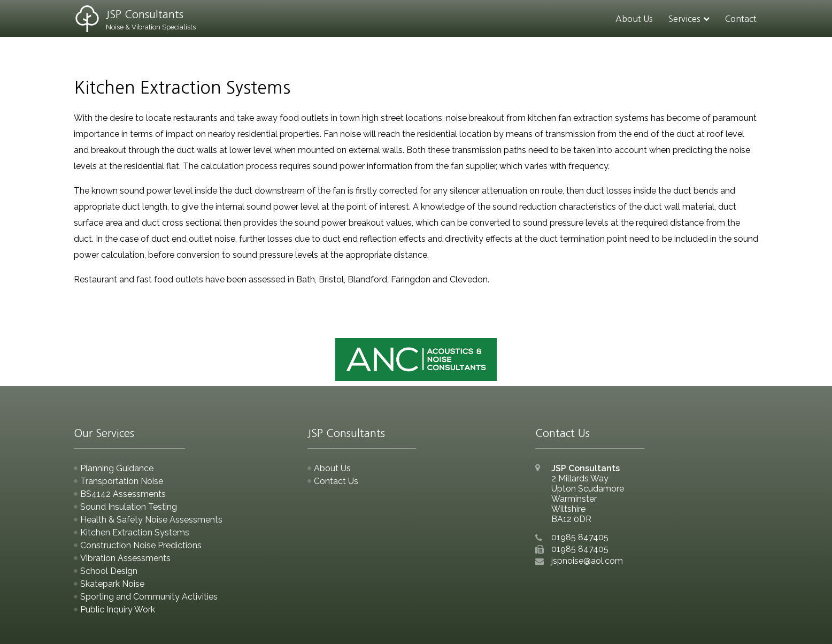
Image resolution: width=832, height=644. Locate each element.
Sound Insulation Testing (129, 507)
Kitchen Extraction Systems (135, 532)
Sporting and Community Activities (149, 597)
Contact (741, 19)
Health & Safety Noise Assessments (151, 520)
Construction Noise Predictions (141, 545)
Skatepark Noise (112, 584)
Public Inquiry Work (118, 609)
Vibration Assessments (125, 558)
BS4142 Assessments (123, 494)
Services (684, 19)
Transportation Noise (122, 481)
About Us (634, 19)
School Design (109, 571)
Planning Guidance (117, 468)
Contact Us (336, 481)
